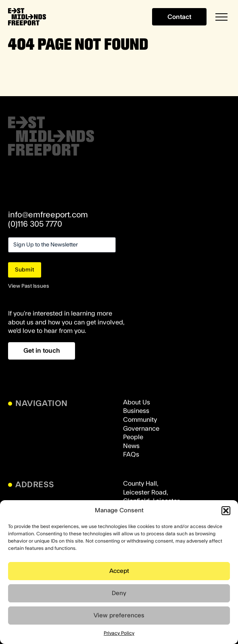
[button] (226, 511)
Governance (141, 429)
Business (136, 411)
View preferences (119, 616)
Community (140, 420)
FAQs (131, 455)
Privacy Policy (119, 633)
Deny (119, 593)
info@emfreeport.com (48, 215)
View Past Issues (29, 286)
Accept (119, 571)
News (131, 446)
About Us (137, 402)
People (133, 437)
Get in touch (42, 351)
